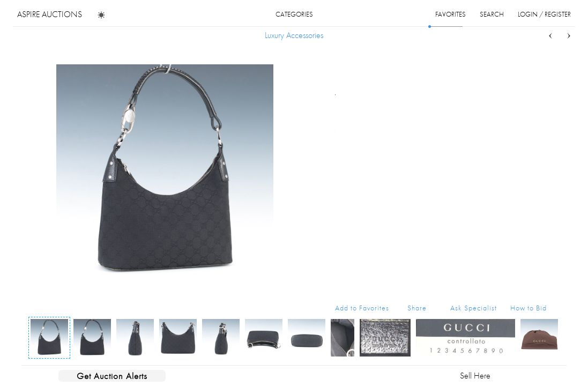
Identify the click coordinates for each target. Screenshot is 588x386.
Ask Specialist (474, 308)
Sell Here (475, 376)
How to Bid (529, 308)
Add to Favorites (362, 308)
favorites (451, 14)
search (492, 14)
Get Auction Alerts (112, 376)
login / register (544, 14)
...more (538, 109)
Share (417, 308)
